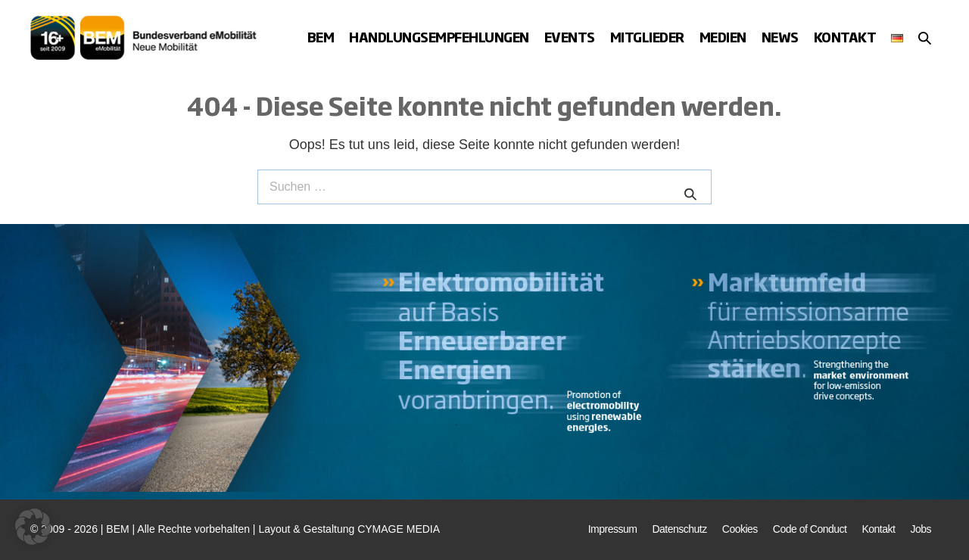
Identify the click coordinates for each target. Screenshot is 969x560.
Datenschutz (679, 529)
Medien (723, 37)
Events (570, 37)
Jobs (921, 529)
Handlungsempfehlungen (439, 37)
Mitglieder (647, 37)
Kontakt (845, 37)
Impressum (613, 529)
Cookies (740, 529)
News (780, 37)
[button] (925, 38)
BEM (321, 37)
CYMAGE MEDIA (399, 529)
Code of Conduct (810, 529)
